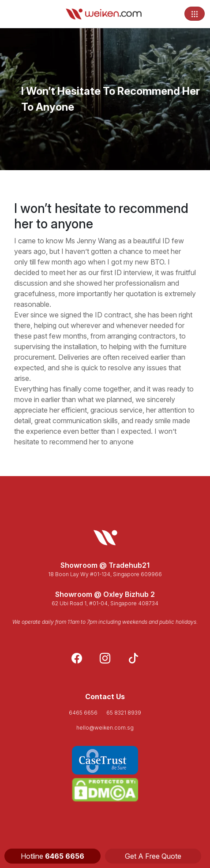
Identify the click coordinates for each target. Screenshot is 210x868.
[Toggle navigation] (195, 14)
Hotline (52, 856)
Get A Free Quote (153, 856)
